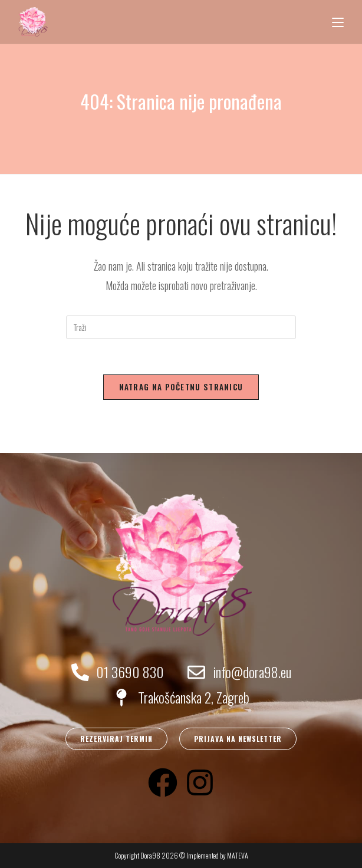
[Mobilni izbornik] (338, 22)
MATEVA (238, 855)
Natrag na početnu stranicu (181, 387)
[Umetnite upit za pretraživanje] (181, 327)
